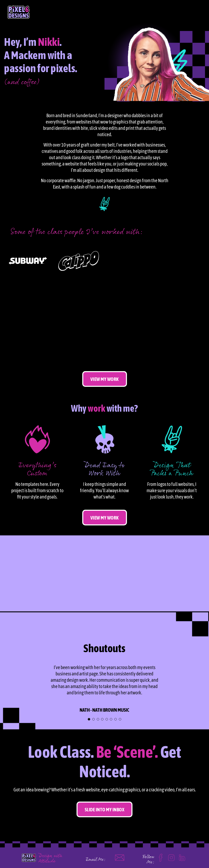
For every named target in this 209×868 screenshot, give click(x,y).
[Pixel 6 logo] (29, 852)
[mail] (120, 855)
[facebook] (161, 856)
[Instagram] (171, 856)
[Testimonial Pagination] (89, 719)
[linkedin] (182, 856)
